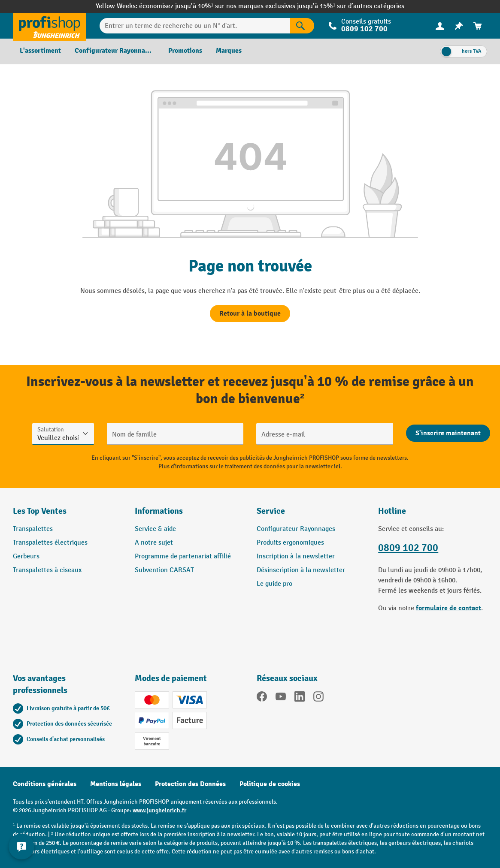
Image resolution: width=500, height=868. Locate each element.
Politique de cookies (270, 784)
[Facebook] (262, 698)
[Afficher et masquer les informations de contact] (21, 847)
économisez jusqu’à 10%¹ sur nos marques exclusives (218, 6)
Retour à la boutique (250, 313)
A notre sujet (154, 543)
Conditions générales (45, 784)
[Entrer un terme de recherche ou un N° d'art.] (195, 26)
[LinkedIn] (300, 698)
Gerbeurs (26, 556)
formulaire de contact (448, 608)
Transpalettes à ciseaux (47, 570)
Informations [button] (159, 511)
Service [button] (271, 511)
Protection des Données (190, 784)
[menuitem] (440, 26)
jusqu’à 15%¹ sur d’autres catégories (351, 6)
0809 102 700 (364, 29)
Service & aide (155, 529)
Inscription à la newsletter (296, 556)
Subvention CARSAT (164, 570)
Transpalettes (33, 529)
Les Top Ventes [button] (40, 511)
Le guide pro (274, 584)
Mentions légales (116, 784)
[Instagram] (318, 698)
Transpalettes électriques (50, 543)
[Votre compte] (440, 26)
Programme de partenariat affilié (183, 556)
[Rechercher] (302, 26)
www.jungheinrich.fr (159, 810)
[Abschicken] (448, 433)
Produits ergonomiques (290, 543)
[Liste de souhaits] (459, 26)
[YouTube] (281, 698)
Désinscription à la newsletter (301, 570)
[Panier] (478, 26)
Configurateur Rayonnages (296, 529)
